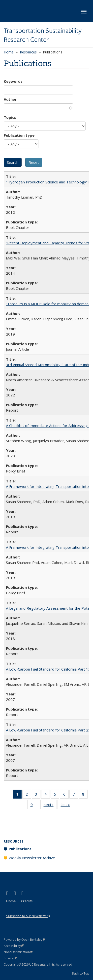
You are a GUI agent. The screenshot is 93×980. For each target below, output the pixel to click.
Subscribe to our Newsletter (29, 916)
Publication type (19, 135)
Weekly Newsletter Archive (32, 858)
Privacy (10, 958)
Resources (28, 52)
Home (9, 52)
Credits (27, 901)
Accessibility (14, 946)
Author (10, 99)
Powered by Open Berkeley (24, 940)
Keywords (13, 81)
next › (50, 806)
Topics (10, 117)
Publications (20, 849)
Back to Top (81, 973)
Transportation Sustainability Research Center (43, 35)
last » (67, 806)
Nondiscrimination (18, 952)
